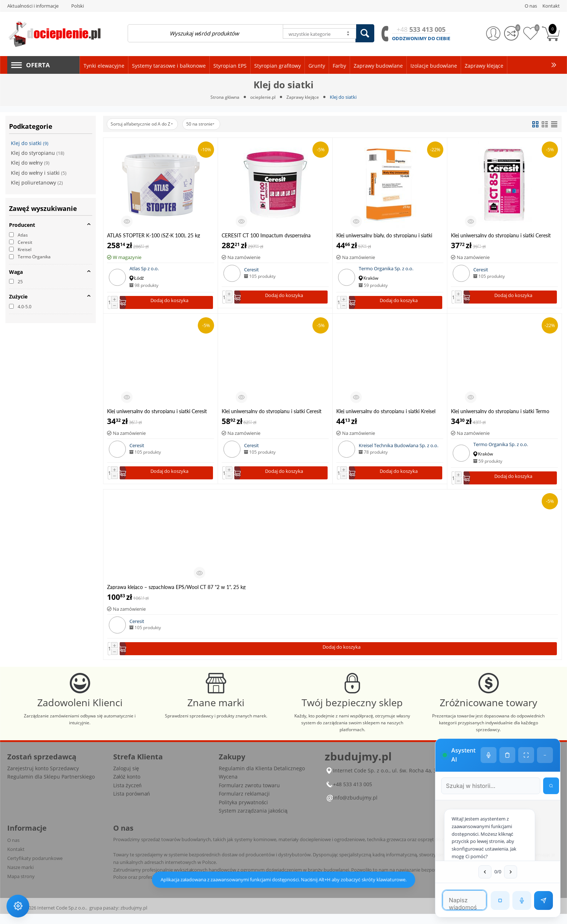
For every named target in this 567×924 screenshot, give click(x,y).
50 (210, 124)
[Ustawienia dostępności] (19, 905)
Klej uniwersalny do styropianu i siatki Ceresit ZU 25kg (157, 412)
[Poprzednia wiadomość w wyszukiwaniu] (471, 871)
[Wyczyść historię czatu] (507, 715)
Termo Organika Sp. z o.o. (386, 269)
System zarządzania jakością (253, 821)
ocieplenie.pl (263, 97)
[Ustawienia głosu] (488, 715)
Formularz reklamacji (244, 804)
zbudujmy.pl (134, 918)
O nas (13, 850)
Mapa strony (21, 886)
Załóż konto (127, 787)
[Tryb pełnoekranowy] (525, 715)
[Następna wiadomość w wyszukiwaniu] (497, 871)
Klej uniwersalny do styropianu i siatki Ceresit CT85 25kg (501, 235)
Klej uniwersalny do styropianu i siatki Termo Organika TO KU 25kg (500, 412)
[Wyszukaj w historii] (545, 745)
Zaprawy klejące (304, 97)
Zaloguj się (126, 778)
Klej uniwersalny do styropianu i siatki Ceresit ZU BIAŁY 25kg (272, 412)
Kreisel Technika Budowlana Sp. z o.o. (398, 447)
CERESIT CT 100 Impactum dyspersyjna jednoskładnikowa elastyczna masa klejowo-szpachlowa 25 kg (270, 235)
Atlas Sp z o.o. (144, 269)
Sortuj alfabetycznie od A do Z (145, 124)
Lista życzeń (127, 795)
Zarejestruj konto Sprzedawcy (43, 778)
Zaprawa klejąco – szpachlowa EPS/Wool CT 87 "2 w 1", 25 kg (176, 589)
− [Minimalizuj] (544, 715)
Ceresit (251, 270)
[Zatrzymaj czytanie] (499, 900)
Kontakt (16, 859)
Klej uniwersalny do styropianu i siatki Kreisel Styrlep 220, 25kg (386, 412)
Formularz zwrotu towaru (249, 795)
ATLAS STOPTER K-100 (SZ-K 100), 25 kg (154, 235)
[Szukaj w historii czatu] (474, 745)
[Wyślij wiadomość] (543, 900)
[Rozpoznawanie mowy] (521, 900)
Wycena (228, 787)
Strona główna (223, 97)
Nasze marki (20, 877)
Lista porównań (132, 804)
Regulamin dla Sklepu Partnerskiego (51, 787)
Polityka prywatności (243, 812)
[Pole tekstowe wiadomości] (451, 899)
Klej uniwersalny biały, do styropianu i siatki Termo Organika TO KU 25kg (384, 235)
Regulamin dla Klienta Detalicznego (262, 778)
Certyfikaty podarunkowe (35, 868)
